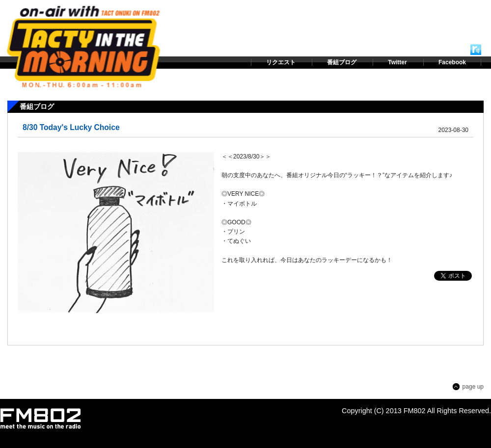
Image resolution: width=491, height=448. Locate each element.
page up (473, 387)
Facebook (452, 62)
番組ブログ (342, 62)
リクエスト (281, 62)
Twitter (397, 62)
